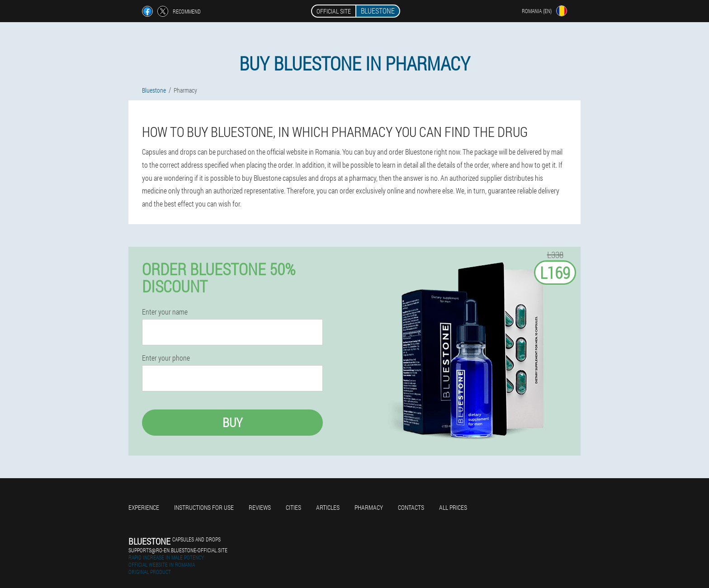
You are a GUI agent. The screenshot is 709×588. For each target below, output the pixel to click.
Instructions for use (204, 507)
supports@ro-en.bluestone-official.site (178, 550)
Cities (293, 507)
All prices (453, 507)
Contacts (411, 507)
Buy (232, 422)
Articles (328, 507)
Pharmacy (369, 507)
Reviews (260, 507)
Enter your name (165, 312)
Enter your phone (166, 358)
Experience (144, 507)
